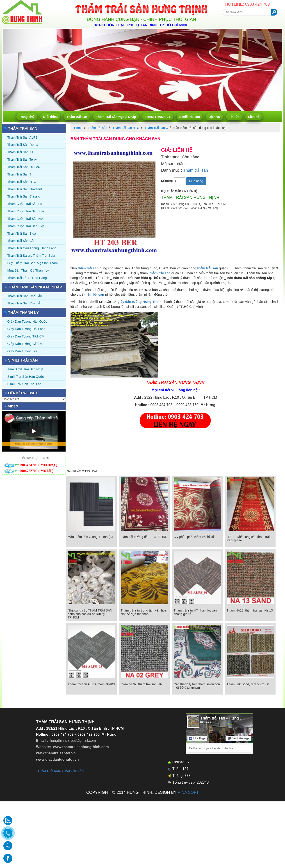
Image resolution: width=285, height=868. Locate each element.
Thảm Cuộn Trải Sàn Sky (26, 226)
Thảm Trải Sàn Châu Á (24, 303)
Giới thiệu (50, 117)
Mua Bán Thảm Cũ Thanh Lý (28, 270)
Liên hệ (254, 117)
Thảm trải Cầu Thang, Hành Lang (32, 248)
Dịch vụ (214, 117)
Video (13, 406)
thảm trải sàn (88, 268)
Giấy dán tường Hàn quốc (27, 322)
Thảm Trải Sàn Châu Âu (25, 296)
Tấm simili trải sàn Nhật (25, 369)
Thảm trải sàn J (19, 174)
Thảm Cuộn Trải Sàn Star (26, 211)
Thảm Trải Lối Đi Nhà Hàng (27, 278)
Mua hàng (196, 181)
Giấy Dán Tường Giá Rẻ (25, 344)
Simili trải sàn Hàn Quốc (26, 377)
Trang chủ (27, 117)
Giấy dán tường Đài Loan (26, 329)
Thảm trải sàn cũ (21, 241)
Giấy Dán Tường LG (22, 351)
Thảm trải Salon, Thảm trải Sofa (31, 256)
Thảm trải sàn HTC (22, 182)
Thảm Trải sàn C (156, 128)
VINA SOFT (188, 792)
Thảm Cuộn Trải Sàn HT (25, 204)
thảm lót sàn (73, 771)
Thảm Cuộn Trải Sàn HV (25, 219)
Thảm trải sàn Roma (23, 145)
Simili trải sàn (190, 117)
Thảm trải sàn (77, 117)
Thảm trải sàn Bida (22, 234)
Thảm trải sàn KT (21, 152)
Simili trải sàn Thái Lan (25, 384)
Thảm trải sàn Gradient (25, 189)
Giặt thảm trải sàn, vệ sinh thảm (33, 263)
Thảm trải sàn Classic (24, 196)
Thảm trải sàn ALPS (23, 137)
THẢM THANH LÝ (158, 117)
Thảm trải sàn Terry (22, 160)
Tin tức (234, 117)
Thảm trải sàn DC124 (24, 167)
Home (78, 128)
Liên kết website (23, 393)
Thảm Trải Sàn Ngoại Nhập (116, 117)
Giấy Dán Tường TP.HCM (26, 336)
